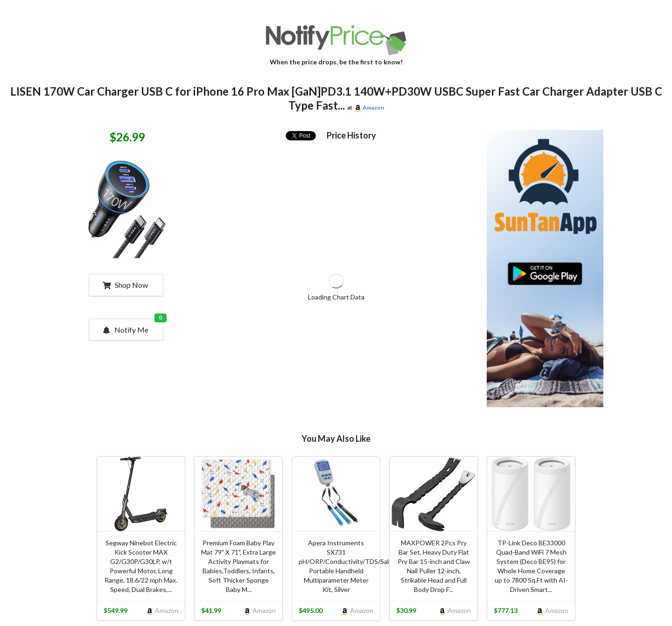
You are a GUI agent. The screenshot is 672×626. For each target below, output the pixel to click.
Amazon (373, 108)
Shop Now (125, 285)
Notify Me (133, 327)
